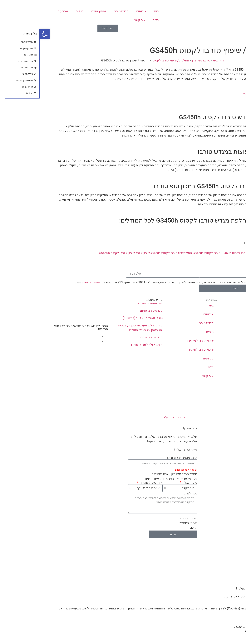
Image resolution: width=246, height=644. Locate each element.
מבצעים (23, 11)
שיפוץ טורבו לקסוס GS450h (77, 253)
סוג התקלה (150, 483)
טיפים (40, 11)
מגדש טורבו (81, 11)
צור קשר (100, 20)
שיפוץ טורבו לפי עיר (161, 350)
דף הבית (179, 60)
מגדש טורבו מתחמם (110, 337)
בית (117, 11)
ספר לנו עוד (150, 493)
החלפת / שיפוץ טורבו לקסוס (131, 60)
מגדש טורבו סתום (112, 311)
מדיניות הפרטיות (53, 282)
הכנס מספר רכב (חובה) (143, 458)
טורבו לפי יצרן (161, 60)
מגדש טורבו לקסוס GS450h (128, 253)
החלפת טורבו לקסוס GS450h (200, 253)
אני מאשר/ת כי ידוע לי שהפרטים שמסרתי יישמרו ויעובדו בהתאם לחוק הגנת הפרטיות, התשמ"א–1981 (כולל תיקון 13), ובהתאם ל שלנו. (132, 282)
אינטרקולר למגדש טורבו (107, 345)
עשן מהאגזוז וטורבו (111, 303)
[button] (5, 34)
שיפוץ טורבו (59, 11)
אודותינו (102, 11)
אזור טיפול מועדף (111, 483)
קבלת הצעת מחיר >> (217, 94)
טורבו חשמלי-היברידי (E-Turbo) (103, 318)
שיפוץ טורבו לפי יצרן (161, 341)
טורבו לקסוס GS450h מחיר (163, 253)
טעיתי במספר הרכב (149, 525)
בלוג (116, 20)
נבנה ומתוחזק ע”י (123, 417)
